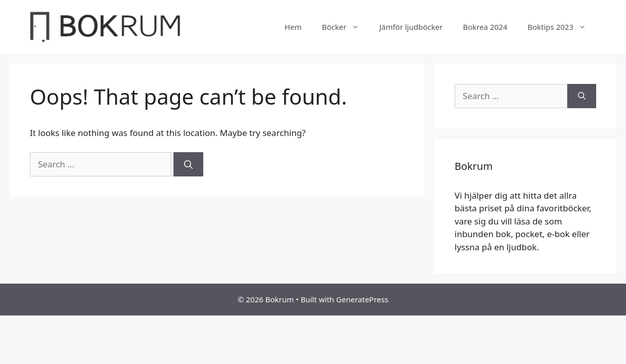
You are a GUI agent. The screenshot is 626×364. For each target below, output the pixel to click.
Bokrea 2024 (485, 27)
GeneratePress (362, 299)
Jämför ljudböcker (411, 27)
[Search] (188, 164)
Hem (293, 27)
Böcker (345, 27)
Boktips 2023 (562, 27)
